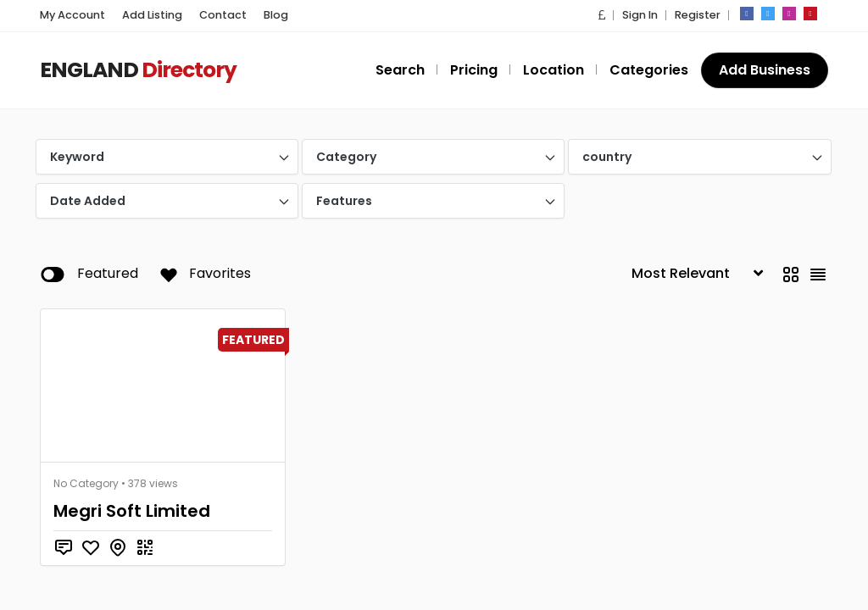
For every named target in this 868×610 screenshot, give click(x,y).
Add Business (765, 70)
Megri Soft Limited (127, 511)
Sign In (640, 15)
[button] (603, 15)
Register (698, 15)
